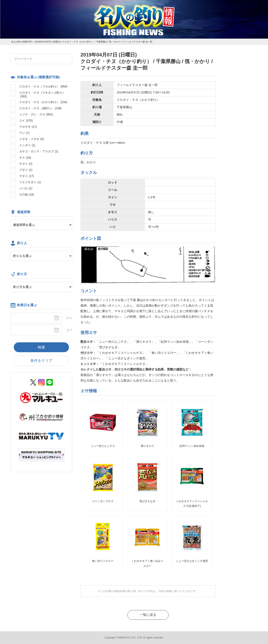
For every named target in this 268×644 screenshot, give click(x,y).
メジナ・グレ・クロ (36, 114)
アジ (24, 133)
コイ (26, 121)
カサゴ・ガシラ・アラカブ (39, 151)
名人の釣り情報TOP (22, 42)
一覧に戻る (148, 615)
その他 (27, 194)
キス (25, 158)
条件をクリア (41, 361)
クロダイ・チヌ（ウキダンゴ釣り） (42, 94)
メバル (26, 188)
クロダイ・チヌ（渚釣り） (40, 108)
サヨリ (26, 164)
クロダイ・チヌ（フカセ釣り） (43, 86)
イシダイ (27, 145)
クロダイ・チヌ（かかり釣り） (43, 102)
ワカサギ (28, 127)
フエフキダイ (30, 182)
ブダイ (26, 170)
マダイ (27, 176)
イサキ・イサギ (31, 139)
